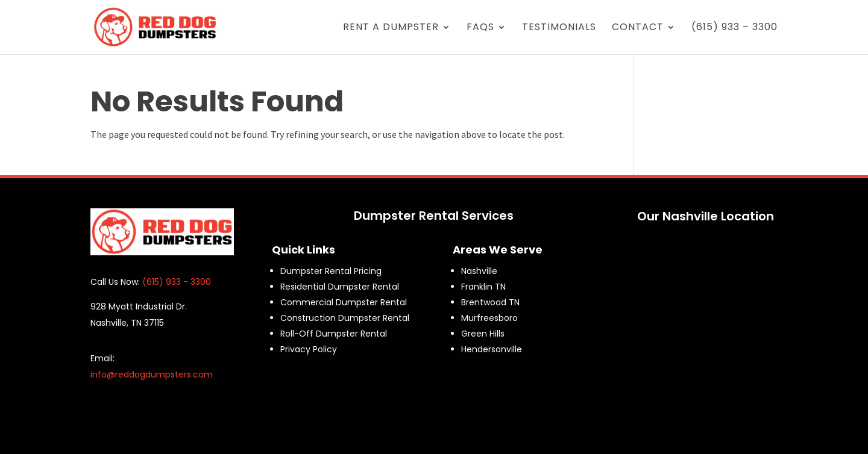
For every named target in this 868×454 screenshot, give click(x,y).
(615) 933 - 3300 (177, 282)
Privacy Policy (309, 349)
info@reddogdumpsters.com (152, 375)
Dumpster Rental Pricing (331, 271)
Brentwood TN (490, 302)
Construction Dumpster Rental (345, 318)
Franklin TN (483, 287)
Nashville (479, 271)
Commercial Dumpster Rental (344, 302)
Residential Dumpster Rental (340, 287)
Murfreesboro (489, 318)
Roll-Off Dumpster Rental (334, 334)
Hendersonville (492, 349)
